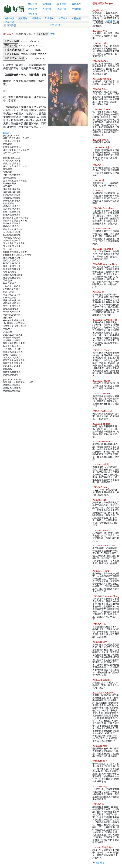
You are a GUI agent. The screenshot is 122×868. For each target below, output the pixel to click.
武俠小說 (76, 4)
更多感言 (100, 863)
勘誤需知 (36, 18)
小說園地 (76, 9)
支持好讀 (76, 18)
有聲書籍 (32, 14)
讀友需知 (23, 18)
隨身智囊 (47, 4)
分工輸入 (63, 18)
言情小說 (47, 9)
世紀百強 (32, 4)
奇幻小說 (62, 9)
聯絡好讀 (10, 22)
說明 (52, 34)
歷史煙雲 (62, 4)
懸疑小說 (32, 9)
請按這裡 (110, 21)
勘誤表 (6, 133)
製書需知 (50, 18)
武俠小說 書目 (56, 25)
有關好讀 (10, 18)
